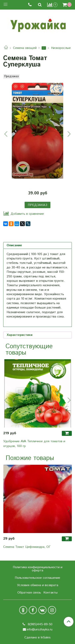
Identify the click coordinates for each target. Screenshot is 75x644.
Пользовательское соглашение (37, 578)
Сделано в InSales (37, 638)
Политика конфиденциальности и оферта (38, 569)
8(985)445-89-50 (40, 624)
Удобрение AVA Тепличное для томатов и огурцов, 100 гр (34, 444)
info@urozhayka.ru (40, 630)
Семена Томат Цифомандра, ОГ (27, 547)
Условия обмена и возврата (38, 585)
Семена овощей (25, 48)
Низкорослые (61, 48)
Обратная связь (29, 593)
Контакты (50, 593)
